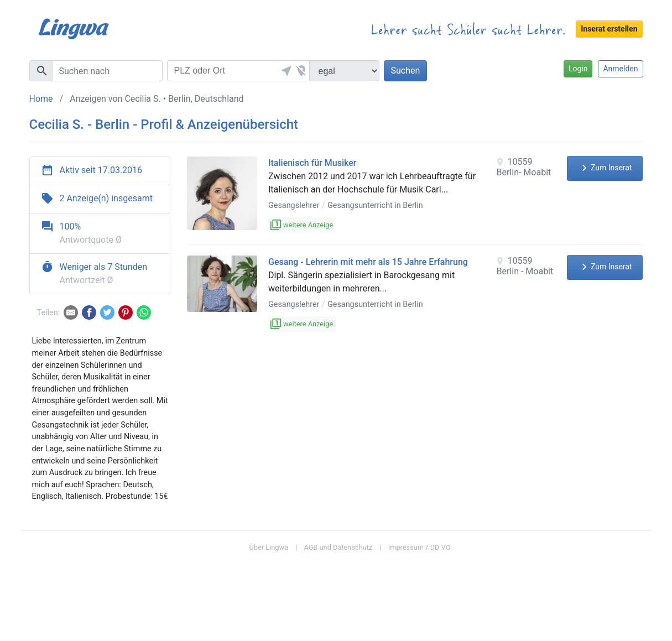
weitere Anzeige (302, 225)
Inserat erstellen (609, 29)
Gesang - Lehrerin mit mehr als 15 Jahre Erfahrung (368, 262)
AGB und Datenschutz (338, 547)
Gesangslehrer (294, 205)
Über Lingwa (269, 547)
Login (578, 69)
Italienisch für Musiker (312, 163)
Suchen (406, 71)
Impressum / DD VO (420, 547)
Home (41, 99)
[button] (285, 71)
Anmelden (620, 69)
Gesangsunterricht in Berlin (375, 205)
